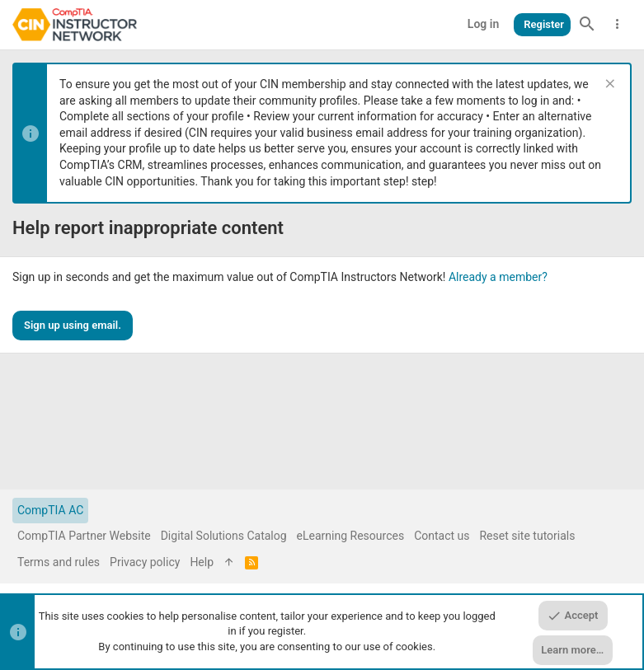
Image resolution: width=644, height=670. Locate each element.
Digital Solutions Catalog (224, 536)
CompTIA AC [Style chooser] (50, 510)
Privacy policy (145, 562)
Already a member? (498, 277)
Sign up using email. (73, 325)
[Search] (587, 25)
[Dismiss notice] (608, 85)
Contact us (442, 536)
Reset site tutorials (527, 536)
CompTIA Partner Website (84, 536)
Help (202, 562)
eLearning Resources (351, 536)
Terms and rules (59, 562)
